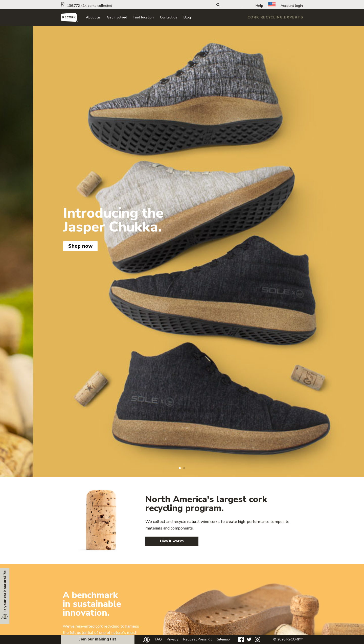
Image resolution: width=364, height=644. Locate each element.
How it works (172, 541)
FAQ (158, 639)
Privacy (173, 639)
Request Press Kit (198, 639)
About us (93, 17)
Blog (187, 17)
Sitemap (223, 639)
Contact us (169, 17)
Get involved (117, 17)
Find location (144, 17)
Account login (292, 6)
